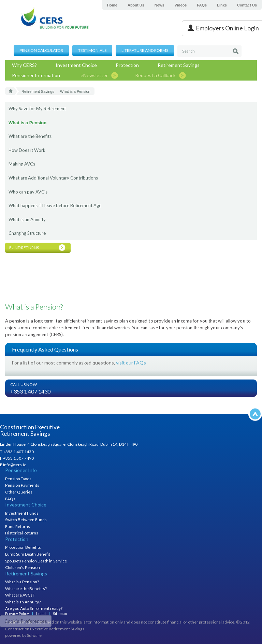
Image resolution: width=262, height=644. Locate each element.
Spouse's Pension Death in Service (36, 561)
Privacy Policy (17, 613)
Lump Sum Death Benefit (28, 554)
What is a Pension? (22, 582)
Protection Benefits (23, 547)
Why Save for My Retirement (37, 109)
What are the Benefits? (26, 589)
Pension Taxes (18, 479)
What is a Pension (27, 123)
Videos (181, 5)
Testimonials (92, 50)
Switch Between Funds (26, 520)
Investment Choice (76, 65)
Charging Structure (27, 233)
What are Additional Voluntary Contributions (53, 178)
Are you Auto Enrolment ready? (34, 608)
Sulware (34, 635)
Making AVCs (22, 164)
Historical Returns (22, 533)
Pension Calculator (41, 50)
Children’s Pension (23, 567)
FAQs (202, 5)
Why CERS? (24, 65)
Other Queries (19, 492)
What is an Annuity (27, 219)
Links (222, 5)
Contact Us (247, 5)
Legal (41, 613)
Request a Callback (155, 75)
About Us (136, 5)
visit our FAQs (131, 363)
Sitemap (60, 613)
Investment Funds (22, 513)
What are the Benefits (30, 136)
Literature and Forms (145, 50)
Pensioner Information (36, 75)
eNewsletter (94, 75)
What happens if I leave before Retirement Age (55, 205)
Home (112, 5)
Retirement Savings (179, 65)
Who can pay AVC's (28, 192)
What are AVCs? (20, 595)
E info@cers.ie (13, 465)
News (159, 5)
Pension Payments (22, 485)
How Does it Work (27, 150)
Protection (127, 65)
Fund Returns (18, 526)
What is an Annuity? (23, 602)
